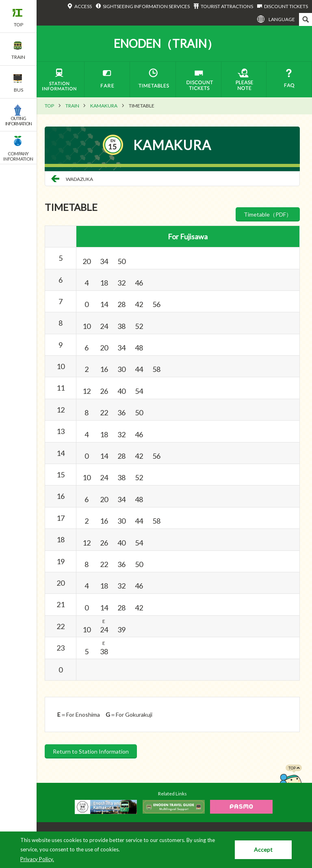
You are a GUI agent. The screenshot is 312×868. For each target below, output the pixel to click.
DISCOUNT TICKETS (286, 6)
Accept (263, 850)
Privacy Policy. (37, 859)
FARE (107, 79)
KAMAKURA (104, 106)
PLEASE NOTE (244, 79)
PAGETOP (290, 781)
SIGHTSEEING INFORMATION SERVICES (146, 6)
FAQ (289, 79)
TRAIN (72, 106)
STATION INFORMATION (58, 79)
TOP (49, 106)
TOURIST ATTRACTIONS (227, 6)
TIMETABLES (153, 79)
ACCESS (83, 6)
